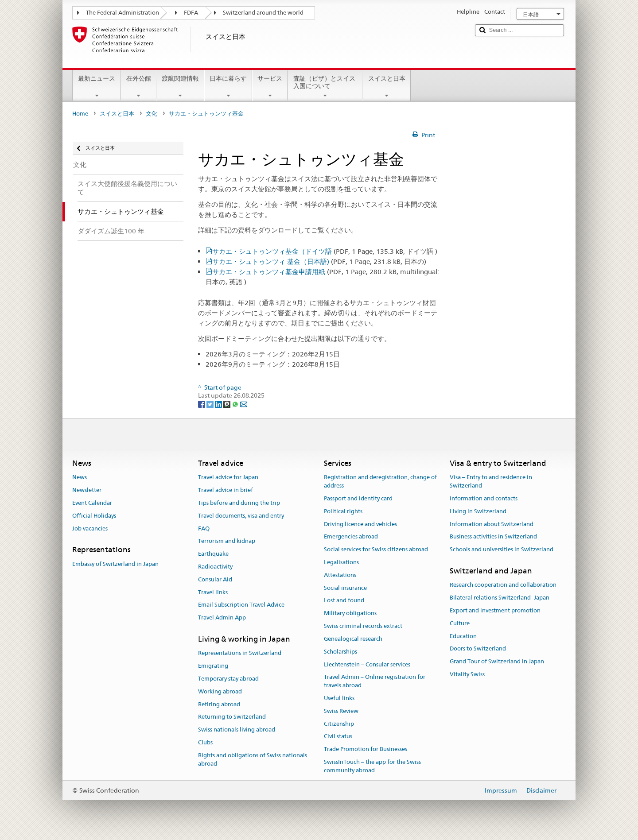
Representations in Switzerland (240, 653)
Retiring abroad (219, 704)
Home (80, 114)
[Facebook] (202, 404)
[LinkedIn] (219, 404)
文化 (152, 114)
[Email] (244, 404)
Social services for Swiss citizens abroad (376, 549)
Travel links (213, 592)
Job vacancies (90, 528)
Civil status (338, 737)
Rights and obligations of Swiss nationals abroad (253, 759)
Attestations (340, 575)
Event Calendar (92, 503)
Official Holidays (94, 516)
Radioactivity (215, 567)
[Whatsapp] (236, 404)
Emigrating (213, 666)
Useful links (339, 698)
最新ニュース (97, 87)
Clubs (205, 742)
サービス (270, 87)
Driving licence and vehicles (360, 524)
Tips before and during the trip (239, 503)
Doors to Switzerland (478, 649)
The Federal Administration (123, 13)
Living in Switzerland (478, 511)
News (80, 478)
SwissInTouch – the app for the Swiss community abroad (372, 766)
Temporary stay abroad (228, 679)
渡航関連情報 (180, 87)
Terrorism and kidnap (227, 541)
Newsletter (87, 490)
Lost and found (344, 601)
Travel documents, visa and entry (241, 516)
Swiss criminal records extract (363, 626)
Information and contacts (484, 498)
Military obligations (350, 614)
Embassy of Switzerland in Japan (115, 564)
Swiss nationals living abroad (237, 730)
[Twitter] (211, 404)
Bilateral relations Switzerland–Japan (500, 598)
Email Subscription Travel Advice (241, 605)
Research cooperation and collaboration (503, 585)
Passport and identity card (358, 498)
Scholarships (340, 652)
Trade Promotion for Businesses (366, 749)
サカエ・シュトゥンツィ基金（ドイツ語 (325, 251)
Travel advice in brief (226, 490)
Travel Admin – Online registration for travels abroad (375, 681)
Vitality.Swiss (467, 674)
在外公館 (138, 87)
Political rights (343, 511)
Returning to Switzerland (232, 717)
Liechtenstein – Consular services (367, 664)
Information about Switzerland (492, 524)
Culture (460, 623)
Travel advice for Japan (228, 478)
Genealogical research (353, 639)
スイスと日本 (386, 87)
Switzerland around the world (263, 13)
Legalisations (341, 562)
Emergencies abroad (351, 537)
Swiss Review (341, 711)
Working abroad (220, 691)
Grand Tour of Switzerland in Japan (497, 661)
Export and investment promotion (495, 610)
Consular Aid (215, 579)
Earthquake (213, 554)
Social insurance (345, 588)
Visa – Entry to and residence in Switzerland (491, 482)
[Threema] (228, 404)
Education (463, 636)
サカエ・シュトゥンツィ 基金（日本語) (319, 261)
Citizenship (339, 724)
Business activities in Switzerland (493, 537)
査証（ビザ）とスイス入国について (325, 87)
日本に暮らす (228, 87)
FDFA (191, 13)
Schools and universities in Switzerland (502, 549)
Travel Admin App (222, 618)
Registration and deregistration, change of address (380, 482)
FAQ (204, 528)
